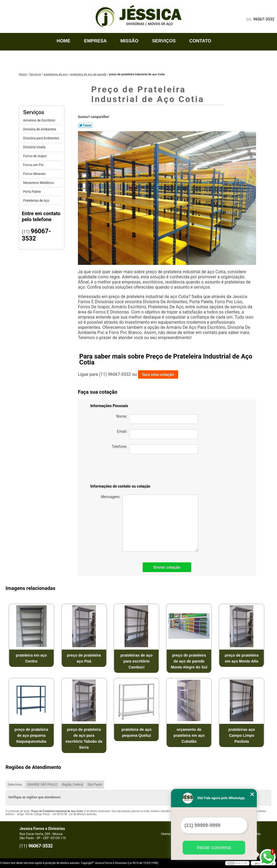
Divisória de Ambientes (40, 129)
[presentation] (160, 470)
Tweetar (85, 125)
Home (64, 41)
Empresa (95, 41)
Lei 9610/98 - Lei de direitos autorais (74, 814)
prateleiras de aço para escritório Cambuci (136, 661)
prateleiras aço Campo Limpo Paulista (242, 735)
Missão (129, 41)
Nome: (157, 419)
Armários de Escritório (40, 120)
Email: (158, 434)
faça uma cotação (158, 374)
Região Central (73, 785)
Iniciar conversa (214, 847)
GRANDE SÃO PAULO (42, 785)
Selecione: (15, 785)
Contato (200, 41)
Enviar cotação (167, 567)
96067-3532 (264, 19)
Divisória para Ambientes (42, 138)
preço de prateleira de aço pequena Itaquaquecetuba (31, 735)
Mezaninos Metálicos (39, 183)
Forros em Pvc (34, 165)
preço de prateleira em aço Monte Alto (242, 658)
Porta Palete (33, 192)
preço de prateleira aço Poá (84, 658)
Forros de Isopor (35, 156)
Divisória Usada (35, 147)
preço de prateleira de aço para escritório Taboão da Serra (84, 738)
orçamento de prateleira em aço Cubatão (189, 735)
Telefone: (155, 449)
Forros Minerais (35, 174)
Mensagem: (150, 523)
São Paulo (95, 785)
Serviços (164, 41)
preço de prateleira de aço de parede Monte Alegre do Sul (189, 661)
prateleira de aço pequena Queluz (136, 732)
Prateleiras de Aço (37, 201)
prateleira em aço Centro (31, 658)
